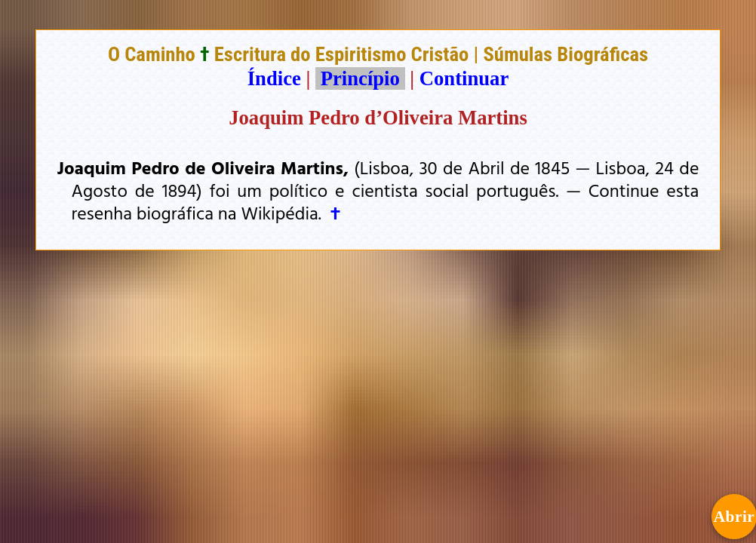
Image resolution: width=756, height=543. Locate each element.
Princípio (360, 78)
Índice (274, 78)
